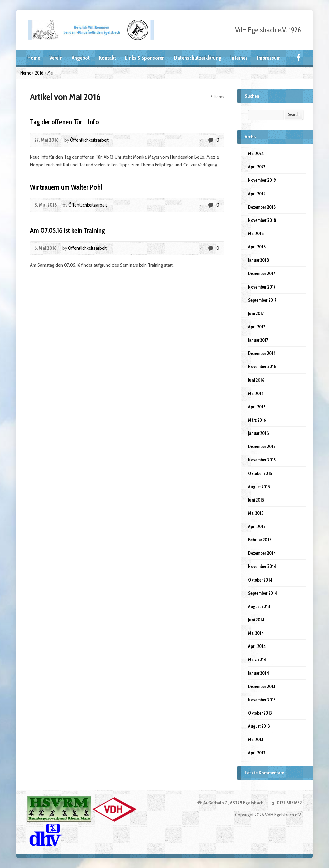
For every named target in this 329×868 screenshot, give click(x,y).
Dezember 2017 (262, 273)
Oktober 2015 (260, 473)
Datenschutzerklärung (198, 58)
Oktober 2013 (260, 713)
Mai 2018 (256, 233)
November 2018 (262, 220)
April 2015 (257, 526)
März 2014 (257, 659)
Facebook (299, 57)
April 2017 (257, 327)
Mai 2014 (256, 633)
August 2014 (259, 606)
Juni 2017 (256, 313)
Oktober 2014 (260, 580)
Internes (239, 58)
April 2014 (257, 646)
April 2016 (257, 407)
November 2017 (262, 287)
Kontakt (107, 58)
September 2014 (263, 593)
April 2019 (257, 194)
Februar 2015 (260, 540)
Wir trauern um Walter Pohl (66, 187)
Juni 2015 (256, 500)
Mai (50, 73)
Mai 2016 (256, 393)
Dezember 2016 (262, 353)
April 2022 (257, 167)
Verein (56, 58)
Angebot (81, 58)
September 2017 (262, 300)
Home (34, 58)
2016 (39, 73)
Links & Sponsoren (145, 58)
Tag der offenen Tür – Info (64, 122)
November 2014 (262, 566)
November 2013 (262, 700)
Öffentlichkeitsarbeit (89, 140)
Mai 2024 (256, 153)
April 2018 (257, 247)
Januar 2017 (258, 340)
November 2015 (262, 460)
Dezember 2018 (262, 207)
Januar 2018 (258, 260)
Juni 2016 (256, 380)
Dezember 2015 (262, 446)
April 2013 (257, 753)
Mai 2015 (256, 513)
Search (294, 114)
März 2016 (257, 420)
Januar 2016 (258, 433)
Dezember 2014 (262, 553)
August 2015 (259, 487)
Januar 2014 (258, 673)
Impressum (269, 58)
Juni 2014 (256, 620)
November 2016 (262, 366)
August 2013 (259, 726)
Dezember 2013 (262, 686)
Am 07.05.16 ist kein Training (67, 230)
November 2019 (262, 180)
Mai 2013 (256, 739)
